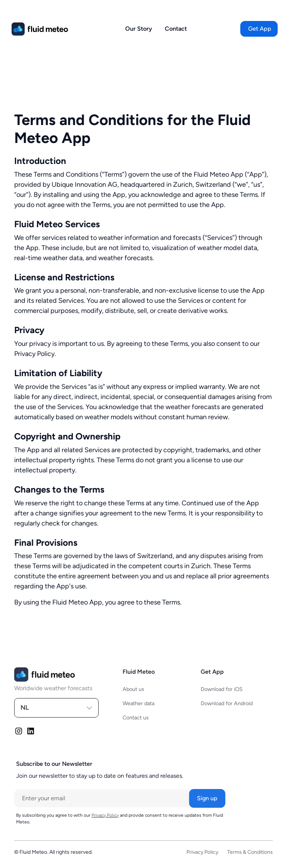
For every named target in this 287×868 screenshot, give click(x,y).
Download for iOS (222, 689)
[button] (260, 29)
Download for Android (227, 703)
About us (133, 689)
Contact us (136, 718)
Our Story (139, 29)
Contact (176, 29)
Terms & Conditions (250, 852)
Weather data (138, 703)
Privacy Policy (202, 852)
